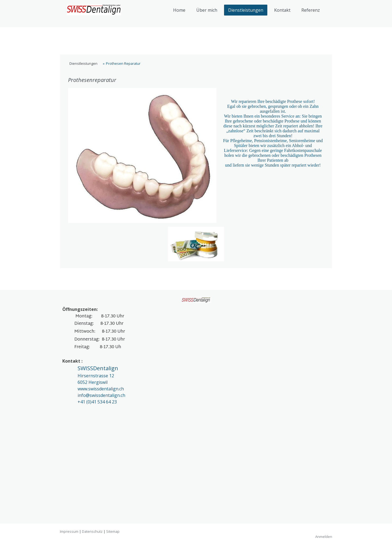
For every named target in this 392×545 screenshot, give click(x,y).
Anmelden (324, 537)
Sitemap (113, 531)
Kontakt (282, 10)
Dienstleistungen (246, 10)
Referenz (311, 10)
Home (179, 10)
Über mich (207, 10)
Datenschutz (92, 531)
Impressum (69, 531)
